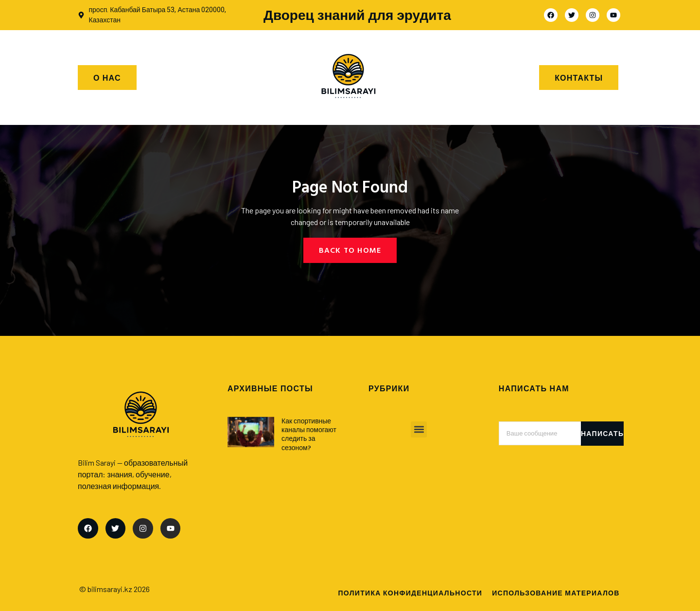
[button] (419, 429)
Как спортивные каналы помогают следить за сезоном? (309, 434)
